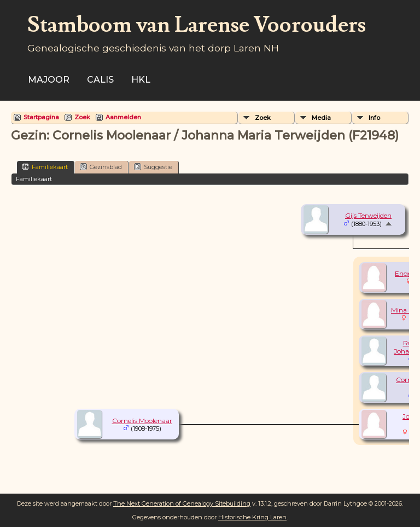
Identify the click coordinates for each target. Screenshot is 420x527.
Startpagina (41, 117)
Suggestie (153, 167)
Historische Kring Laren (252, 517)
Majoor (49, 80)
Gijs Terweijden (368, 215)
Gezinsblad (101, 167)
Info (374, 118)
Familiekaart (45, 167)
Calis (100, 80)
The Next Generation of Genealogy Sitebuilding (182, 503)
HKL (141, 80)
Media (321, 118)
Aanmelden (123, 117)
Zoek (82, 117)
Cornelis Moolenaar (142, 421)
